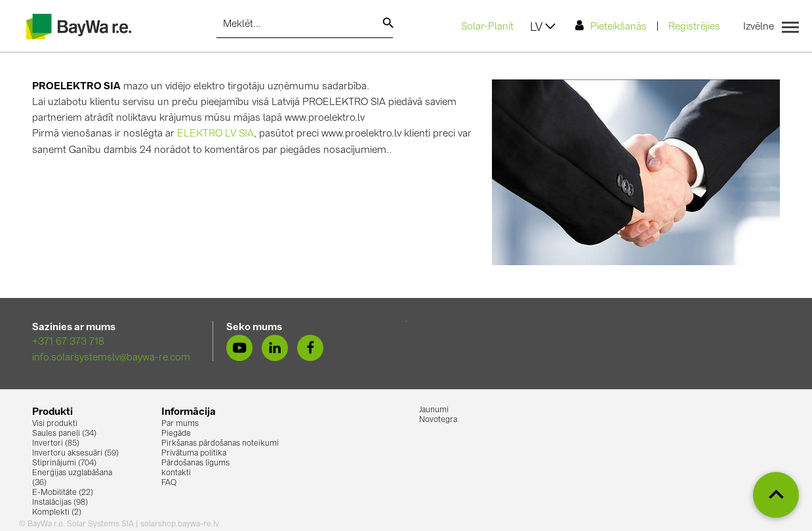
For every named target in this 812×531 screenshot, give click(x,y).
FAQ (169, 483)
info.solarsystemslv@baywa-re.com (111, 358)
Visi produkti (55, 424)
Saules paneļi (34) (64, 434)
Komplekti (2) (57, 513)
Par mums (180, 424)
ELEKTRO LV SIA (215, 134)
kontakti (176, 473)
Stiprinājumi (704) (64, 463)
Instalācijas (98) (60, 503)
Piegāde (176, 434)
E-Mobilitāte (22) (63, 493)
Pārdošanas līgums (195, 463)
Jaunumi (434, 410)
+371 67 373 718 (68, 342)
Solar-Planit (487, 27)
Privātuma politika (194, 454)
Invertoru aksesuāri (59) (75, 454)
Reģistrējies (694, 27)
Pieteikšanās (611, 26)
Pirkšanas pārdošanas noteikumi (220, 444)
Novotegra (438, 420)
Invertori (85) (56, 444)
